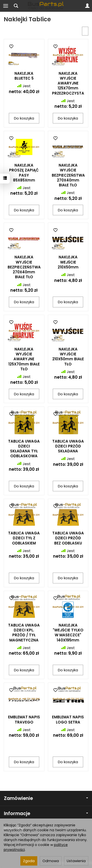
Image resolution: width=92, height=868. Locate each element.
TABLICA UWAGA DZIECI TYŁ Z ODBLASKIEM (24, 538)
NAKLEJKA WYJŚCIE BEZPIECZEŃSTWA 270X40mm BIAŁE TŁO (68, 175)
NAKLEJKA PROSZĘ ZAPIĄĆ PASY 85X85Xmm (24, 173)
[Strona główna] (46, 6)
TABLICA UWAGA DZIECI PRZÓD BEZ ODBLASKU (68, 538)
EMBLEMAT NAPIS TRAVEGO (24, 719)
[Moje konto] (87, 6)
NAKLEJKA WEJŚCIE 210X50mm (68, 262)
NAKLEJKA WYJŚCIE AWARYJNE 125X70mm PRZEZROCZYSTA (68, 83)
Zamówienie (46, 798)
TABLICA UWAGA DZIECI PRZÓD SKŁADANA (68, 446)
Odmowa (51, 861)
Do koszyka (24, 118)
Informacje (46, 814)
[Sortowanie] (85, 31)
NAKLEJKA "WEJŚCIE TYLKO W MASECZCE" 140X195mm (68, 633)
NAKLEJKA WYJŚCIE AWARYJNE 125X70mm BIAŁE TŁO (24, 359)
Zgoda (29, 861)
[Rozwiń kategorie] (6, 6)
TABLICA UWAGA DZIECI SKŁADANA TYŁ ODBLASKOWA (24, 449)
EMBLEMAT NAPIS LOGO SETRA (68, 719)
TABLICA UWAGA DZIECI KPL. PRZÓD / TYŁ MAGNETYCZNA (24, 633)
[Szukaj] (16, 6)
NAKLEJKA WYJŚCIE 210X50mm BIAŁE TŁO (68, 357)
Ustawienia (76, 861)
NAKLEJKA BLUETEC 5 (24, 76)
